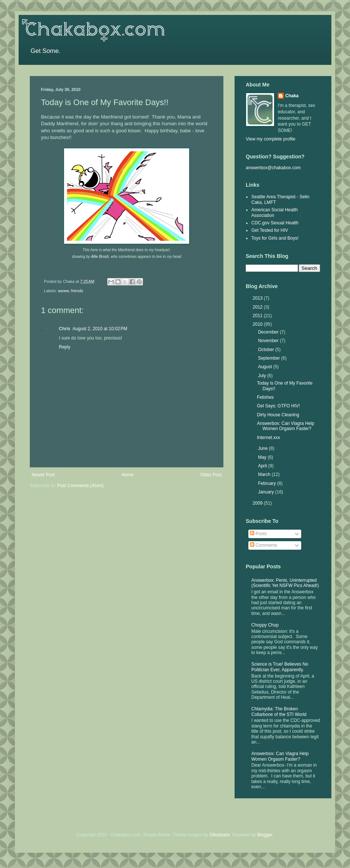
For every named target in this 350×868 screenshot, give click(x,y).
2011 (258, 316)
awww (63, 291)
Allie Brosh (100, 257)
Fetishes (265, 397)
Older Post (211, 475)
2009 (258, 503)
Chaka (292, 96)
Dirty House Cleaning (278, 415)
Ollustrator (220, 835)
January (267, 492)
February (268, 483)
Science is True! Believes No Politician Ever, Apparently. (280, 667)
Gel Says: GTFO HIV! (278, 406)
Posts (258, 534)
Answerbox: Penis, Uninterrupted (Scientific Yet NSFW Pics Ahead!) (285, 583)
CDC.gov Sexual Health (275, 223)
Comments (263, 545)
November (269, 341)
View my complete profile (271, 139)
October (267, 350)
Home (128, 475)
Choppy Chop (265, 625)
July (263, 376)
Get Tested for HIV (270, 230)
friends (77, 291)
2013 (258, 298)
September (270, 358)
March (265, 474)
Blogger (265, 835)
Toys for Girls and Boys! (275, 238)
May (263, 457)
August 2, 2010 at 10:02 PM (100, 329)
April (263, 466)
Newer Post (43, 475)
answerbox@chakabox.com (273, 168)
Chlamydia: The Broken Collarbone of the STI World (279, 711)
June (263, 448)
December (269, 332)
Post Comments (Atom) (80, 486)
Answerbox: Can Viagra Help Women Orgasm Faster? (286, 426)
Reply (65, 347)
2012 (258, 307)
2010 (258, 324)
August (266, 367)
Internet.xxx (268, 438)
